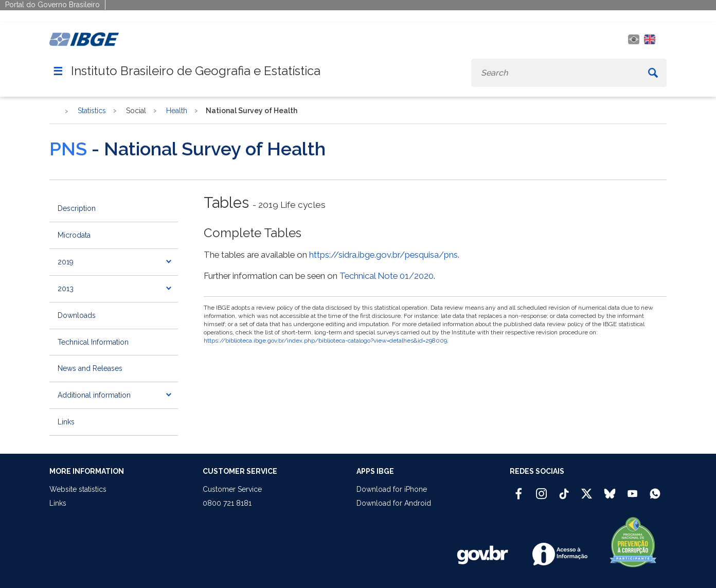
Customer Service (232, 489)
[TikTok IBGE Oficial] (564, 489)
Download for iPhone (392, 489)
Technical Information (93, 342)
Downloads (77, 315)
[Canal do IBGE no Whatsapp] (655, 489)
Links (66, 422)
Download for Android (394, 503)
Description (77, 208)
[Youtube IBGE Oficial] (632, 489)
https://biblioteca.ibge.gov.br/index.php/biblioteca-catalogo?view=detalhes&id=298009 (325, 341)
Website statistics (78, 489)
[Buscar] (653, 73)
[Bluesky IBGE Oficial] (610, 489)
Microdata (74, 235)
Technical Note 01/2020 (387, 276)
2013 (66, 289)
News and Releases (90, 368)
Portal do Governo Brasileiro (52, 5)
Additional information (94, 395)
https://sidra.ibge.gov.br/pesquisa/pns (383, 255)
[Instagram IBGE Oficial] (541, 489)
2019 (66, 262)
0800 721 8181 (227, 503)
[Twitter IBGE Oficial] (587, 493)
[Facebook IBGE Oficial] (519, 489)
